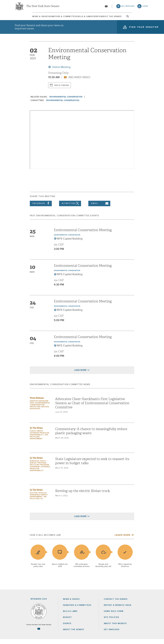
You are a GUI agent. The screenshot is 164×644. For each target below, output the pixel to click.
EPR (46, 440)
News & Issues (23, 18)
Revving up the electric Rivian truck (83, 496)
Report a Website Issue (118, 610)
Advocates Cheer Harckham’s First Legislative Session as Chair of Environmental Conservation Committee (92, 408)
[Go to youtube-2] (106, 7)
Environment (36, 444)
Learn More (123, 540)
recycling (35, 442)
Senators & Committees (53, 18)
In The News (36, 433)
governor (35, 472)
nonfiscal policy (38, 466)
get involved (128, 7)
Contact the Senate (116, 604)
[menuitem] (23, 18)
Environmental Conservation (66, 102)
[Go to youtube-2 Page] (39, 634)
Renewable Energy (39, 500)
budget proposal (38, 468)
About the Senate (74, 634)
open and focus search (145, 18)
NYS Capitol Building (70, 244)
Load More (80, 375)
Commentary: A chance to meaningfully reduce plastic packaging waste (91, 436)
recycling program (39, 470)
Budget (67, 622)
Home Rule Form (114, 616)
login (145, 7)
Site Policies (111, 622)
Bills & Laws (83, 18)
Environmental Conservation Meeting (83, 235)
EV (42, 504)
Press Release (37, 403)
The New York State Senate (43, 7)
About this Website (115, 628)
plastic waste (36, 436)
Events (102, 18)
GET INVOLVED (112, 634)
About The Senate (125, 18)
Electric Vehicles (38, 498)
